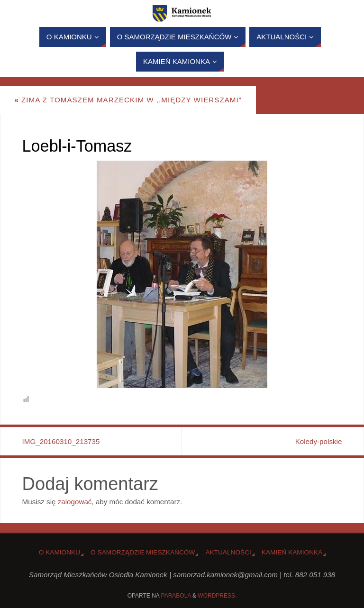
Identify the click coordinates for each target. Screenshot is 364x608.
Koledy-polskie (319, 441)
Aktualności (228, 552)
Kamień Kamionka (292, 552)
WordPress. (217, 596)
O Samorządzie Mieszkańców (143, 552)
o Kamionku (59, 552)
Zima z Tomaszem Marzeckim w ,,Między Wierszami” (128, 100)
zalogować (75, 502)
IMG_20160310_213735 (61, 441)
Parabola (176, 596)
